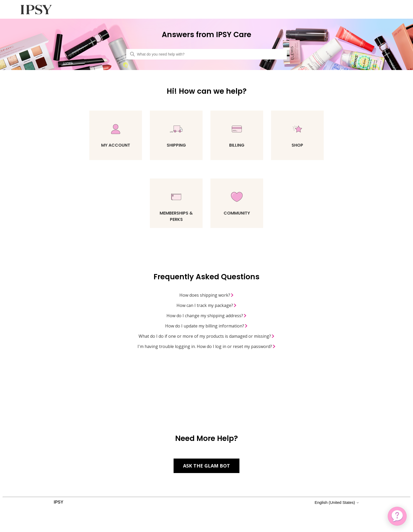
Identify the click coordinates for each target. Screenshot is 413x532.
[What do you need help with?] (206, 54)
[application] (397, 516)
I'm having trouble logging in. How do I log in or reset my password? (207, 347)
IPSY (58, 502)
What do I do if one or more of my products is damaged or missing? (207, 336)
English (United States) (337, 502)
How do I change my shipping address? (207, 316)
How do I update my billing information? (206, 326)
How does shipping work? (207, 295)
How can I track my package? (207, 306)
